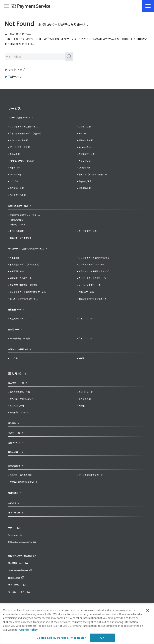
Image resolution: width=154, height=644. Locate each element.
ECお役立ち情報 (17, 406)
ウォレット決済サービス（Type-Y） (26, 133)
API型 (81, 358)
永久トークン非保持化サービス (24, 299)
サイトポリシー (15, 585)
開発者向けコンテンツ (20, 412)
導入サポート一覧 (16, 383)
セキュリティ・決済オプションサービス (26, 249)
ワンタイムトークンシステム (92, 264)
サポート (12, 528)
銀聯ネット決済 (86, 140)
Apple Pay (15, 168)
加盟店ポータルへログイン (20, 542)
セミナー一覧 (14, 433)
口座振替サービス (87, 154)
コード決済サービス (88, 231)
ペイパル (14, 181)
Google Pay (84, 168)
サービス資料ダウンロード (91, 475)
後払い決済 (15, 154)
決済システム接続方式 (18, 349)
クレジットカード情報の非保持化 (94, 258)
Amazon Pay (85, 147)
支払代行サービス (18, 318)
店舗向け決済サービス (18, 206)
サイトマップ (16, 70)
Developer (13, 535)
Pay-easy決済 (85, 181)
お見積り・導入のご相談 (21, 475)
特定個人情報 (14, 578)
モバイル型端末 (17, 231)
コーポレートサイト (17, 592)
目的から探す (14, 452)
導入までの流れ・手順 (20, 392)
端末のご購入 (17, 220)
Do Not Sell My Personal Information (62, 638)
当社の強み (13, 493)
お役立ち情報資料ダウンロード (24, 482)
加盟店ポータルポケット (21, 278)
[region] (77, 624)
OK (102, 638)
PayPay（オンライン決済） (22, 161)
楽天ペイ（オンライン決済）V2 (93, 174)
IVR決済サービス (86, 292)
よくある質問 (85, 399)
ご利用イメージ (86, 392)
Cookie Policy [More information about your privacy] (28, 630)
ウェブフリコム (86, 318)
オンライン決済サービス (19, 117)
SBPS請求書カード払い (20, 338)
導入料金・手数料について (22, 399)
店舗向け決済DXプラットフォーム (25, 215)
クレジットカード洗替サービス (93, 278)
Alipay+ (82, 133)
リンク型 (14, 358)
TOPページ (15, 77)
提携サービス (14, 442)
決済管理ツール (17, 271)
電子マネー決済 (17, 188)
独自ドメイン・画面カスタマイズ (94, 271)
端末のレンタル (18, 224)
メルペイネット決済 (19, 140)
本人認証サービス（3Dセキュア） (25, 264)
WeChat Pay (15, 174)
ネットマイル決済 (18, 195)
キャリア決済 (85, 161)
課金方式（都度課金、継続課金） (25, 285)
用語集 (82, 406)
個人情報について (16, 563)
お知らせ (12, 503)
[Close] (148, 610)
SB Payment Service (27, 7)
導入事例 (12, 423)
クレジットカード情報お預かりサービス (28, 292)
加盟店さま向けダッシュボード (93, 299)
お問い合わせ (14, 466)
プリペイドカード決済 (20, 147)
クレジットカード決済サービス (24, 127)
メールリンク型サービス (90, 285)
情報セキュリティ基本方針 (20, 556)
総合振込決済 (85, 188)
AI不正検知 (15, 258)
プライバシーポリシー (18, 570)
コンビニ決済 (85, 127)
